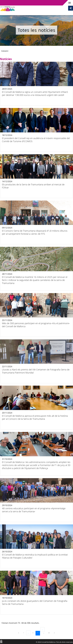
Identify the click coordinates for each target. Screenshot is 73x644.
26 (50, 633)
